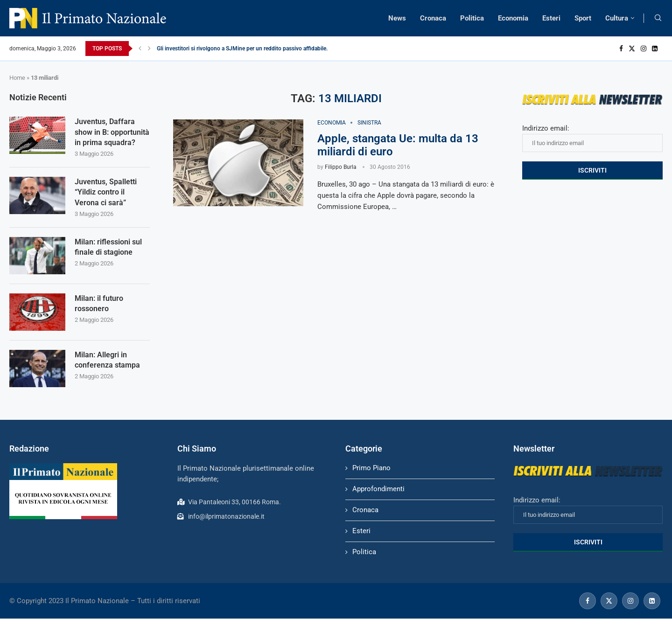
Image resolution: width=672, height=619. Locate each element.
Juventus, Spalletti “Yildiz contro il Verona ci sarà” (106, 192)
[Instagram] (644, 49)
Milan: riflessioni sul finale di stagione (108, 247)
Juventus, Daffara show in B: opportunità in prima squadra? (112, 132)
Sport (583, 18)
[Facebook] (621, 49)
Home (17, 78)
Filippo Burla (341, 167)
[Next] (149, 49)
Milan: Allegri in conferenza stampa (107, 360)
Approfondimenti (378, 489)
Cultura (617, 18)
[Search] (658, 18)
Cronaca (433, 18)
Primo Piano (371, 468)
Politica (472, 18)
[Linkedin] (655, 49)
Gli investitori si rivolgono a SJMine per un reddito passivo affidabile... (244, 49)
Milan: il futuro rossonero (99, 303)
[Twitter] (632, 49)
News (397, 18)
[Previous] (140, 49)
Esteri (551, 18)
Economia (513, 18)
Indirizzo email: (592, 138)
